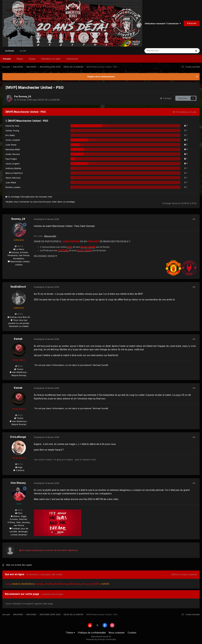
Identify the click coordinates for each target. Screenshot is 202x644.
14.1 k (19, 510)
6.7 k (19, 464)
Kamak (18, 339)
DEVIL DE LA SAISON (49, 100)
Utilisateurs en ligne (51, 59)
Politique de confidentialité (92, 633)
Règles (20, 59)
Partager (166, 98)
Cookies (132, 633)
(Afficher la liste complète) (184, 574)
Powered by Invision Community (101, 639)
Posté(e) (46, 219)
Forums (7, 59)
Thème (70, 633)
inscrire (42, 202)
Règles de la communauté (101, 77)
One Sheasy (18, 483)
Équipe (32, 59)
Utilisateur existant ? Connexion (163, 23)
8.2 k (19, 366)
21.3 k (19, 314)
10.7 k (19, 246)
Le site (23, 51)
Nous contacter (117, 633)
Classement (72, 59)
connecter (24, 202)
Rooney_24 (25, 96)
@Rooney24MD (50, 236)
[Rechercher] (162, 51)
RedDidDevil (18, 287)
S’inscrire (192, 23)
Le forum (10, 52)
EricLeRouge (18, 437)
